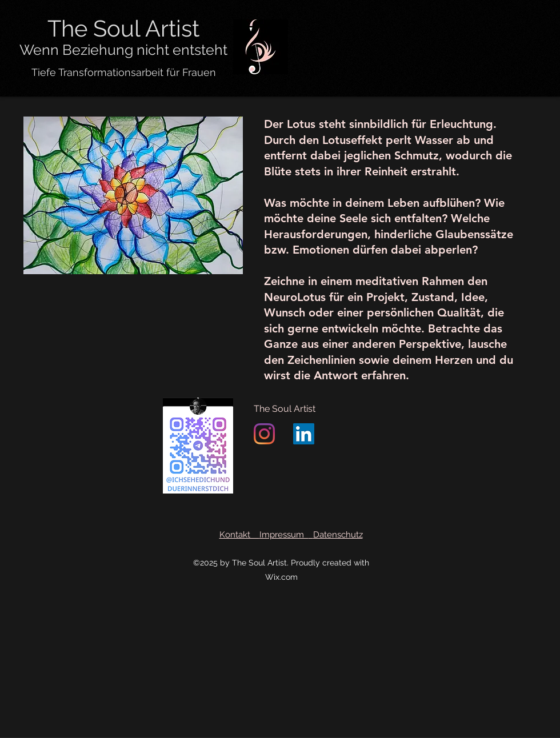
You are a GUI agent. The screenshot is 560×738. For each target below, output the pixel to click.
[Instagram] (264, 434)
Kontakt (239, 535)
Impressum (284, 535)
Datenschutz (338, 535)
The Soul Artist (285, 409)
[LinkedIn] (304, 434)
